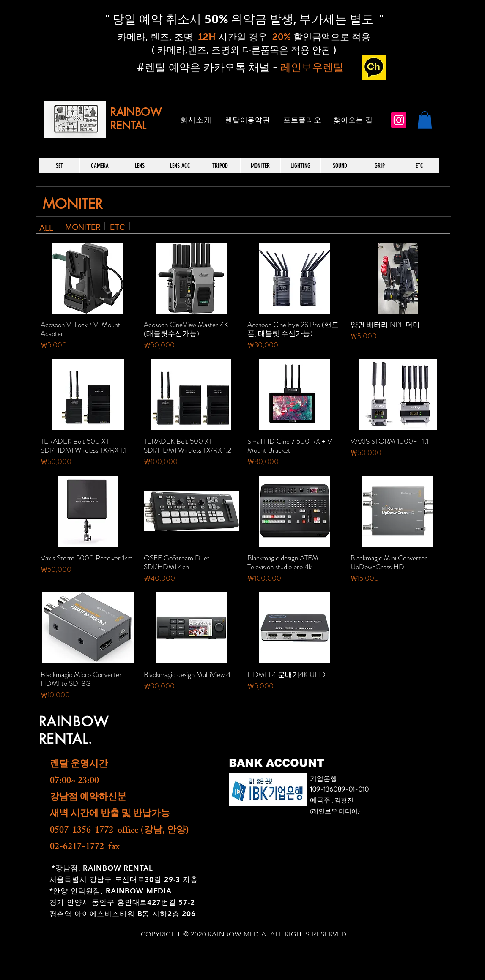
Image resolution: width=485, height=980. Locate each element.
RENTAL (128, 126)
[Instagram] (399, 120)
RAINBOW (136, 112)
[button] (425, 120)
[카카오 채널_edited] (374, 68)
